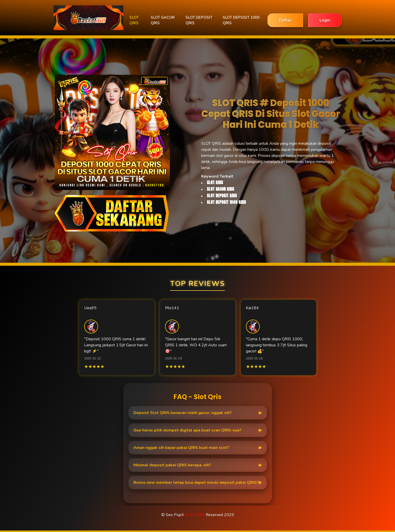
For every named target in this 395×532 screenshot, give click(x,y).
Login (325, 20)
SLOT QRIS (134, 20)
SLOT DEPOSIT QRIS (199, 20)
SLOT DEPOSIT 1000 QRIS (241, 20)
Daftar (285, 20)
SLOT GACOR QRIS (163, 20)
